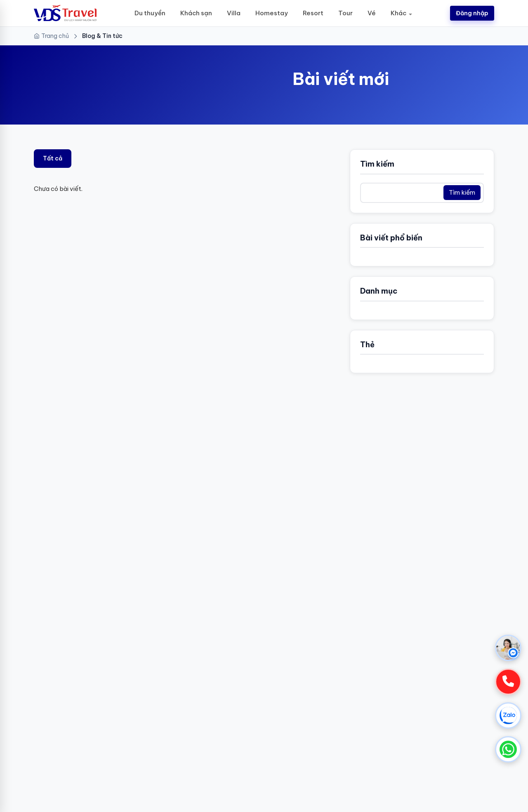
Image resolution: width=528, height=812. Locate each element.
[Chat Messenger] (508, 648)
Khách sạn (196, 13)
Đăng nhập (472, 13)
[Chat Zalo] (508, 716)
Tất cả (53, 158)
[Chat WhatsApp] (508, 749)
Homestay (272, 13)
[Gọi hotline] (508, 682)
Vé (372, 13)
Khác (398, 13)
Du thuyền (150, 13)
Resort (313, 13)
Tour (345, 13)
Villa (234, 13)
